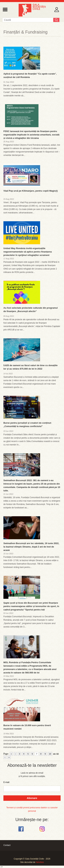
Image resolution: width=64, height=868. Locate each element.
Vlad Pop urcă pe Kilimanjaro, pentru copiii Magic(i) (31, 191)
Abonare (32, 798)
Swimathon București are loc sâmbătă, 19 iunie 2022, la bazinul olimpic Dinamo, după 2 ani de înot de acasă (31, 547)
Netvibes (40, 862)
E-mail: (7, 782)
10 (50, 754)
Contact (7, 845)
